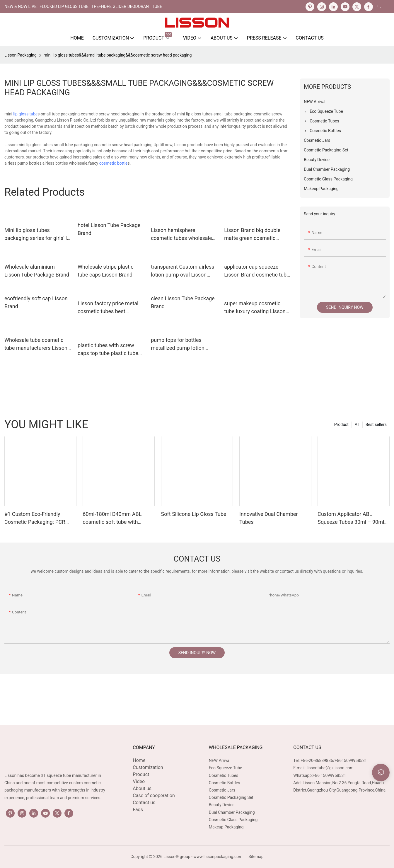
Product (341, 424)
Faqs (138, 810)
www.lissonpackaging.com (218, 857)
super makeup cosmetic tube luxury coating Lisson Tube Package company (255, 308)
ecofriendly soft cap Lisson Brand (36, 302)
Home (139, 760)
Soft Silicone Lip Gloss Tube (194, 514)
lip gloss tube (25, 114)
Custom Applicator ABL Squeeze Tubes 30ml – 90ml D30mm (351, 518)
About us (142, 788)
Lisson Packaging (21, 55)
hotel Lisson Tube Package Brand (109, 229)
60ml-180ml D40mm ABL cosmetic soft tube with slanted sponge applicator (113, 518)
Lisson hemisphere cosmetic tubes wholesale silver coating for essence (181, 235)
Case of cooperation (154, 795)
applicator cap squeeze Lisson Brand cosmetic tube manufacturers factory (257, 271)
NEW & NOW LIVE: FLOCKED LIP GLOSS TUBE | (48, 6)
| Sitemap (255, 857)
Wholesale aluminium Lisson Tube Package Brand (37, 271)
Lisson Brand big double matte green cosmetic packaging (252, 235)
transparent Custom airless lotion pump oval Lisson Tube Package (182, 271)
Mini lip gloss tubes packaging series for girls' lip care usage (38, 235)
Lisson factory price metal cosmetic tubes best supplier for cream (108, 308)
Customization (148, 767)
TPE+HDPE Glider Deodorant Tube (127, 6)
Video (139, 781)
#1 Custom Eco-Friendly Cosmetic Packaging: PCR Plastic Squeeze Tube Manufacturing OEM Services (38, 518)
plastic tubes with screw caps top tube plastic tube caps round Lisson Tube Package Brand (108, 350)
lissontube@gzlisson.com (330, 768)
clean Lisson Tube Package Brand (183, 302)
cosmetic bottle (114, 163)
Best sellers (376, 424)
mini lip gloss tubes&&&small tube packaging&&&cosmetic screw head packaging (118, 55)
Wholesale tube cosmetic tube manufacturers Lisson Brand (36, 344)
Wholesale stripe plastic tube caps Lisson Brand (106, 271)
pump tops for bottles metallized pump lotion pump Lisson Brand (178, 344)
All (357, 424)
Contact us (144, 803)
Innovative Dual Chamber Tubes (269, 518)
